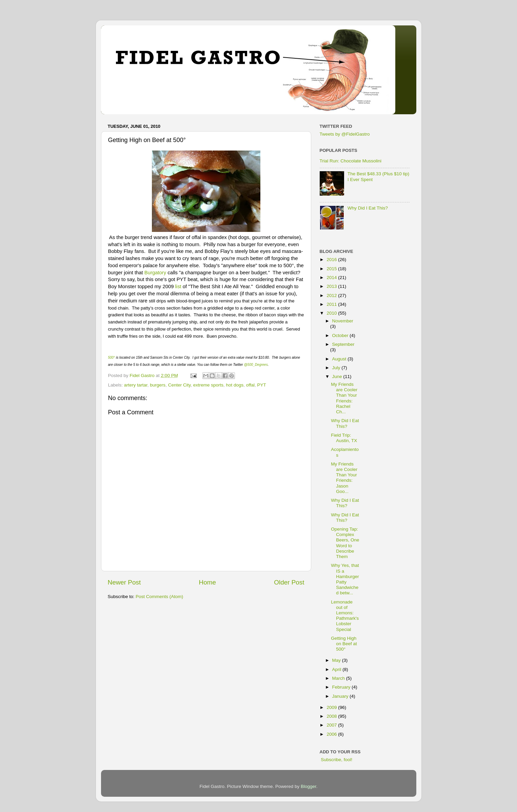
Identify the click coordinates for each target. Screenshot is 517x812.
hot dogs (235, 385)
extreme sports (208, 385)
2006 (332, 734)
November (343, 321)
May (337, 660)
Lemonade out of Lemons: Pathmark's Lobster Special (345, 616)
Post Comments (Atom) (159, 597)
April (337, 669)
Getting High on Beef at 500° (344, 644)
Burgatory (155, 273)
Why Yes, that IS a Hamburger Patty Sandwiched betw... (345, 579)
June (338, 377)
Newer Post (124, 582)
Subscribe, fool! (336, 760)
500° (112, 358)
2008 (332, 716)
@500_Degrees (256, 365)
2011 (332, 304)
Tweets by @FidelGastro (345, 134)
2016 (332, 260)
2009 (332, 707)
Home (207, 582)
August (340, 359)
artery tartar (136, 385)
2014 (332, 278)
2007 (332, 725)
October (341, 335)
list (178, 286)
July (337, 368)
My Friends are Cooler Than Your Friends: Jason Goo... (344, 478)
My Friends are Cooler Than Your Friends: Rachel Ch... (344, 398)
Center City (180, 385)
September (343, 344)
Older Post (289, 582)
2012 (332, 295)
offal (250, 385)
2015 (332, 269)
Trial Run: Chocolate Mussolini (351, 161)
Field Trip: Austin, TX (344, 438)
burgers (158, 385)
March (339, 678)
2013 (332, 286)
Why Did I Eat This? (368, 208)
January (341, 696)
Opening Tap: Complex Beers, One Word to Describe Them (345, 543)
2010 (332, 313)
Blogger (309, 786)
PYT (262, 385)
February (342, 687)
